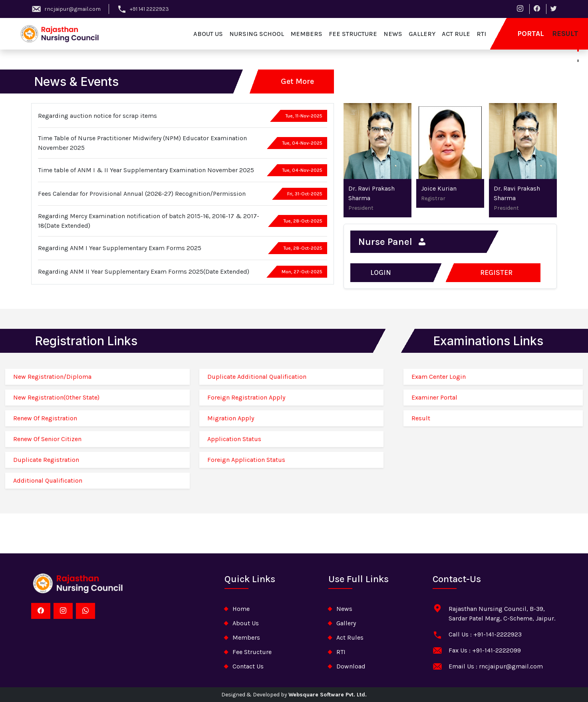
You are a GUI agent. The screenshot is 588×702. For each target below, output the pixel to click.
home (241, 609)
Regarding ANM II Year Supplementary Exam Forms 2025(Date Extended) (144, 271)
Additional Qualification (48, 480)
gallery (422, 34)
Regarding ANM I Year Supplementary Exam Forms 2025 (120, 248)
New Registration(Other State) (56, 397)
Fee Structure (252, 652)
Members (246, 637)
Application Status (234, 439)
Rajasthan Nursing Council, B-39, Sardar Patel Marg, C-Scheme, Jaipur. (502, 614)
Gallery (346, 623)
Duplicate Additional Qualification (257, 377)
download (351, 666)
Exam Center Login (439, 377)
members (306, 34)
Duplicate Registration (46, 460)
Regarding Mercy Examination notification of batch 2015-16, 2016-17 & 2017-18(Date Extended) (149, 221)
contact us (248, 666)
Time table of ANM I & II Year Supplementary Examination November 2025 (146, 170)
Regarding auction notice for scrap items (97, 116)
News (344, 609)
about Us (246, 623)
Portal (531, 34)
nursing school (257, 34)
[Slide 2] (578, 61)
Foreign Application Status (246, 460)
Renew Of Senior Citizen (47, 439)
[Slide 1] (578, 45)
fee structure (353, 34)
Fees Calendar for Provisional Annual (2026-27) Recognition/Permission (142, 194)
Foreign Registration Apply (246, 397)
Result (421, 418)
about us (208, 34)
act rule (456, 34)
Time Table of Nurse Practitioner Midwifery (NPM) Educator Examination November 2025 (142, 143)
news (393, 34)
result (565, 34)
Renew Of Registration (45, 418)
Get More (297, 81)
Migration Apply (231, 418)
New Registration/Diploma (52, 377)
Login (381, 272)
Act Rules (350, 637)
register (496, 272)
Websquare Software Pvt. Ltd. (328, 695)
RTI (481, 34)
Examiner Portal (434, 397)
